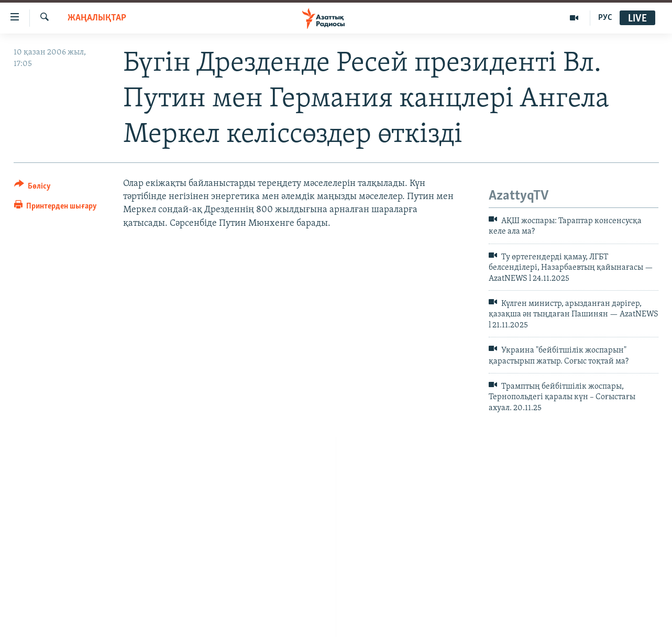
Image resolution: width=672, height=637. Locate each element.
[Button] (33, 188)
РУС (605, 18)
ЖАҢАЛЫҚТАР (97, 18)
